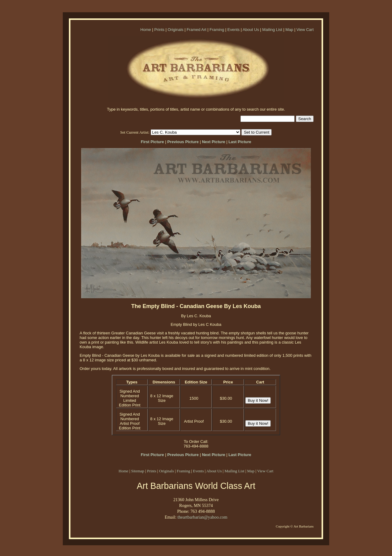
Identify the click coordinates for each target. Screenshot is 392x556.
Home (146, 30)
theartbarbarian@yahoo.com (202, 517)
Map (289, 30)
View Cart (305, 30)
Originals (175, 30)
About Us (251, 30)
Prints (159, 30)
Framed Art (196, 30)
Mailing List (272, 30)
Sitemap (138, 471)
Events (234, 30)
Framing (217, 30)
